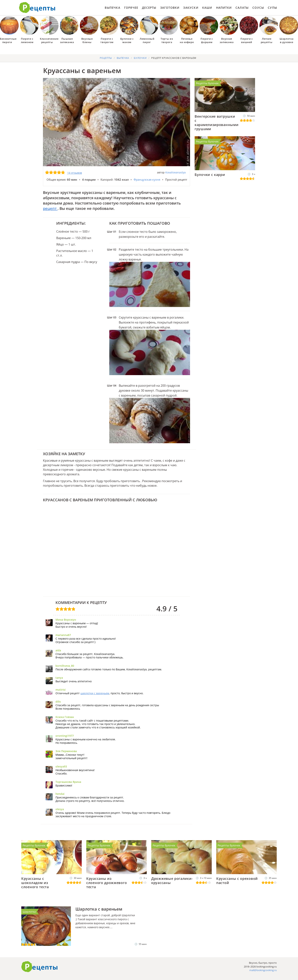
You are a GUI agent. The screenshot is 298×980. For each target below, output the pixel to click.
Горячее (131, 8)
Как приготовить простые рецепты (37, 8)
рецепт (50, 208)
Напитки (224, 8)
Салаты (242, 8)
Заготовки (170, 8)
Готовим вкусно (40, 967)
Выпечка (112, 8)
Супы (272, 8)
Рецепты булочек (207, 83)
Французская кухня (147, 179)
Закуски (191, 8)
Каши (207, 8)
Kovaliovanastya (176, 172)
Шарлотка (29, 912)
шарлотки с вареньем (95, 693)
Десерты (149, 8)
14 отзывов (75, 173)
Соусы (258, 8)
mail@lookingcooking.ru (263, 970)
